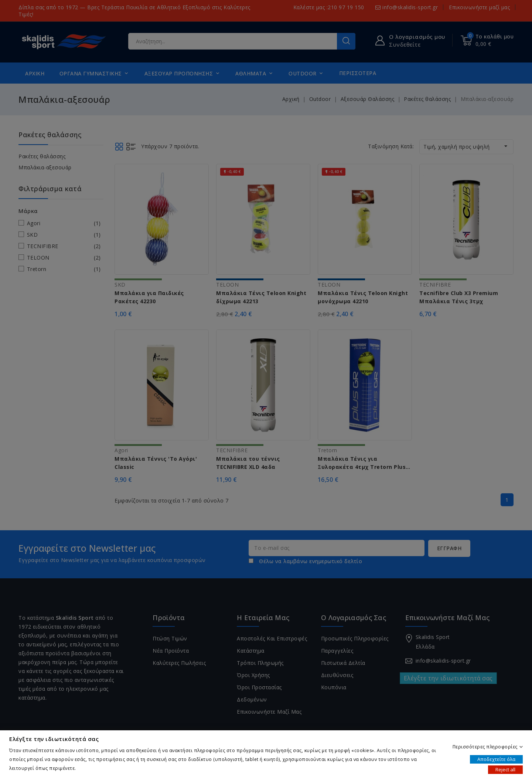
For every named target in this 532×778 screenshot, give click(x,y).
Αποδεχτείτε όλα (496, 759)
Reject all (505, 769)
